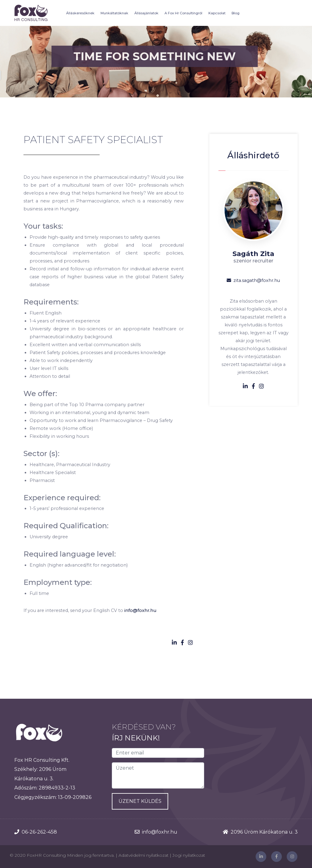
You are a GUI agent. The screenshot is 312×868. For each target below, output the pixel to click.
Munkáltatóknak (114, 13)
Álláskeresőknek (80, 13)
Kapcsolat (217, 13)
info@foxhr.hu (140, 610)
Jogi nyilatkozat (189, 855)
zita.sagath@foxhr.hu (253, 280)
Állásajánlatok (146, 13)
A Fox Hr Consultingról (183, 13)
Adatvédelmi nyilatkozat (144, 855)
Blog (236, 13)
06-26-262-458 (39, 832)
